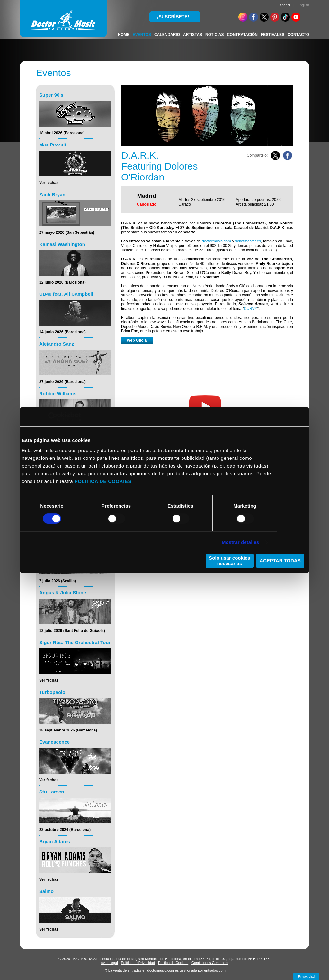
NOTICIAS (214, 35)
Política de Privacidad (138, 963)
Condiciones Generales (210, 963)
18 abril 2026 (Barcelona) (62, 133)
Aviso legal (109, 963)
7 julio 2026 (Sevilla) (58, 581)
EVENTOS (142, 35)
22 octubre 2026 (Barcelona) (65, 830)
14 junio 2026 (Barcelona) (62, 332)
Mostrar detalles (240, 542)
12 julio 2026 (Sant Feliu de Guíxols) (72, 631)
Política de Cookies (173, 963)
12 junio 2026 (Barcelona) (62, 282)
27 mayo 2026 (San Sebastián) (67, 232)
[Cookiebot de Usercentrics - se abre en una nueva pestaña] (53, 417)
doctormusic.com (216, 241)
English (303, 5)
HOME (124, 35)
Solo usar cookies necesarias (229, 561)
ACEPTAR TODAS (280, 560)
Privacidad (306, 976)
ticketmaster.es (248, 241)
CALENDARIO (167, 35)
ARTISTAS (193, 35)
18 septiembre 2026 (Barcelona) (68, 730)
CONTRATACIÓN (242, 35)
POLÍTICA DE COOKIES (103, 481)
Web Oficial (137, 340)
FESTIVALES (273, 35)
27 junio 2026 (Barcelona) (62, 382)
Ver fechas (49, 183)
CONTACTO (298, 35)
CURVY (251, 309)
